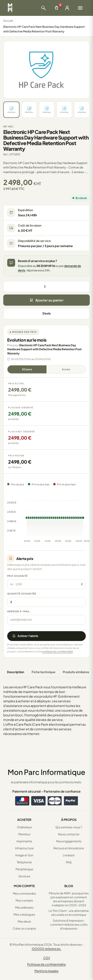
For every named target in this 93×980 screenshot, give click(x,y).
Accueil (8, 21)
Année (66, 369)
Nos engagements (69, 841)
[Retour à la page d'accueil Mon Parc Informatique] (10, 8)
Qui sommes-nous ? (69, 827)
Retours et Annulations (69, 848)
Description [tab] (16, 672)
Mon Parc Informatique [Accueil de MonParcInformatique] (46, 772)
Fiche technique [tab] (43, 672)
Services (24, 876)
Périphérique (24, 869)
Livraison (69, 855)
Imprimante (24, 841)
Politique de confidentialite (46, 964)
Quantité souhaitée (22, 594)
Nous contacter (69, 834)
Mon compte (24, 900)
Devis (47, 313)
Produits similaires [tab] (76, 672)
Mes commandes (24, 893)
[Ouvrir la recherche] (43, 8)
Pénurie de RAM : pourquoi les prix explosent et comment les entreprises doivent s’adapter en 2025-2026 (69, 899)
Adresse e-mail (18, 611)
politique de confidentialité (58, 651)
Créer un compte (24, 928)
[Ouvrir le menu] (80, 8)
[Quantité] (46, 287)
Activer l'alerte (25, 636)
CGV (47, 958)
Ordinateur (24, 827)
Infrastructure (24, 848)
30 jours (27, 369)
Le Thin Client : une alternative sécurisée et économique (69, 913)
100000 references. (46, 949)
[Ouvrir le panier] (56, 8)
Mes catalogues (24, 914)
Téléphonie (24, 862)
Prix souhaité (17, 576)
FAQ (69, 862)
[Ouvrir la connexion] (67, 8)
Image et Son (24, 855)
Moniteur (24, 834)
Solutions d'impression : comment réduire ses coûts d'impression (69, 924)
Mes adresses (24, 907)
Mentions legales (46, 971)
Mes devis (24, 921)
